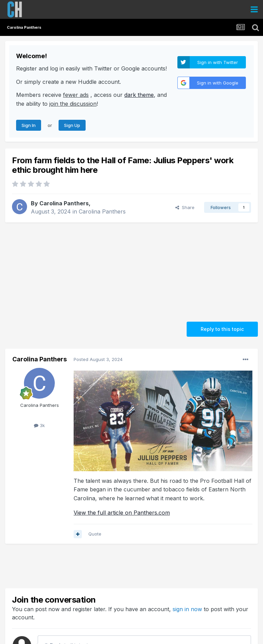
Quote (95, 534)
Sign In (29, 125)
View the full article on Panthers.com (122, 513)
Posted (98, 359)
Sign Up (72, 125)
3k (39, 425)
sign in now (187, 609)
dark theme (139, 95)
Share (185, 207)
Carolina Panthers (64, 203)
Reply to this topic (222, 329)
